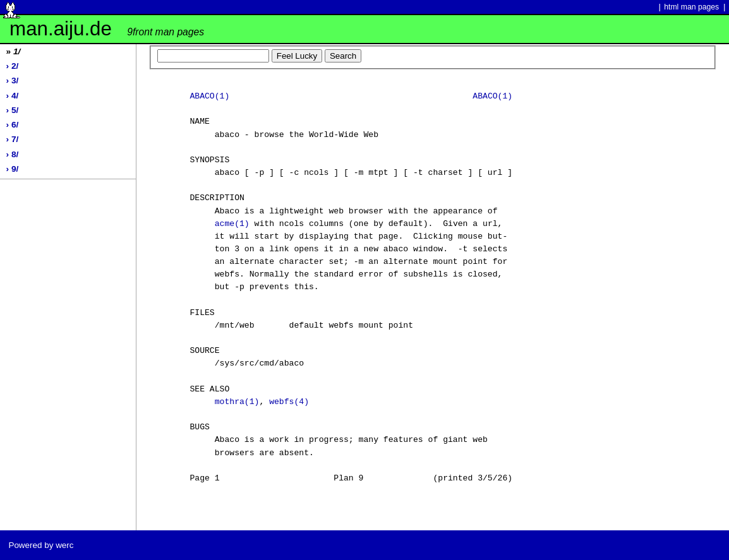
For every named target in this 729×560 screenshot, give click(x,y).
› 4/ (13, 96)
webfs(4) (289, 402)
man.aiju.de (107, 29)
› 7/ (13, 139)
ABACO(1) (209, 97)
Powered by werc (41, 545)
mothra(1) (237, 402)
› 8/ (13, 154)
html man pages (691, 7)
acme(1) (232, 224)
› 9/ (13, 169)
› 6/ (13, 125)
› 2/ (13, 66)
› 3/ (13, 80)
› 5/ (13, 110)
